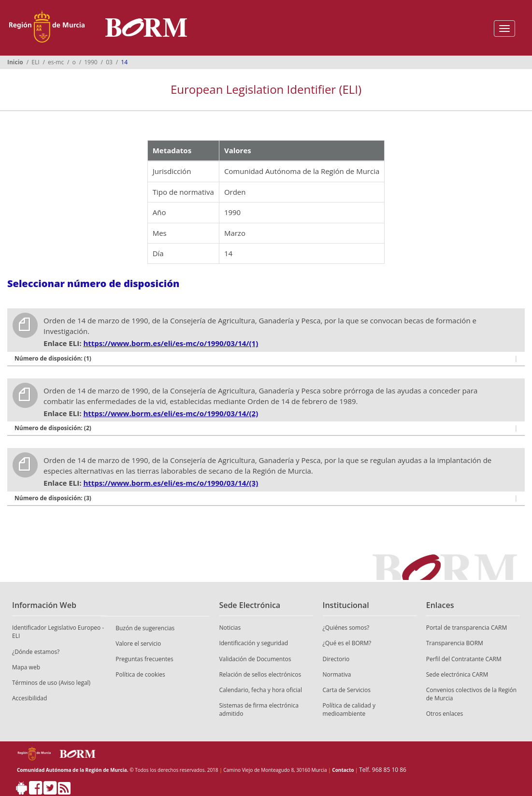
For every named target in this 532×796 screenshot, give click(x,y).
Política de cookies (140, 674)
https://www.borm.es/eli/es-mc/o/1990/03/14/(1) (171, 343)
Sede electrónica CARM (457, 674)
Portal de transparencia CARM (467, 628)
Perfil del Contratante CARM (464, 659)
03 (109, 62)
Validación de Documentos (255, 659)
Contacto (343, 770)
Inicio (15, 62)
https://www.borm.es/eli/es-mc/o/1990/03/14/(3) (171, 483)
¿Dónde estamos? (36, 652)
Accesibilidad (29, 698)
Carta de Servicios (347, 690)
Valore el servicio (138, 644)
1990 (91, 62)
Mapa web (26, 667)
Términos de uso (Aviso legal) (51, 683)
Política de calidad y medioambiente (349, 709)
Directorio (336, 659)
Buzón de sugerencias (145, 628)
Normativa (337, 674)
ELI (35, 62)
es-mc (56, 62)
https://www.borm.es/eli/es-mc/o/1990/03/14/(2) (171, 413)
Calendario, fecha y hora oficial (260, 690)
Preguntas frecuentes (144, 659)
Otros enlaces (445, 714)
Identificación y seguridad (253, 643)
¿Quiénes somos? (346, 628)
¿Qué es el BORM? (347, 643)
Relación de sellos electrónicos (260, 674)
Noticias (230, 628)
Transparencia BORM (455, 643)
